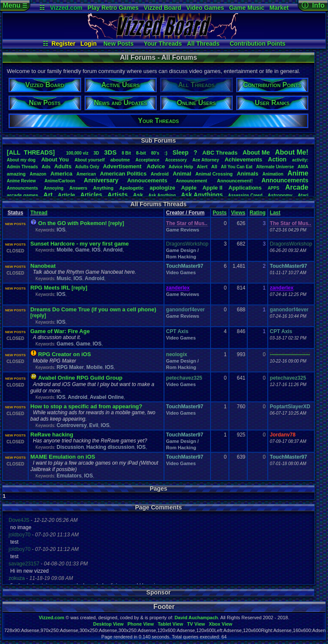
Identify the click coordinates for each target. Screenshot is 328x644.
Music (64, 278)
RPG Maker (70, 367)
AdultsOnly (87, 167)
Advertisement (123, 166)
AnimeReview (21, 181)
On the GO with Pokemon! (72, 223)
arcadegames (22, 195)
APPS (274, 188)
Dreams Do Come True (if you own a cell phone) (93, 309)
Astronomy (280, 195)
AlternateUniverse (275, 167)
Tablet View (170, 624)
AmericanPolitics (123, 174)
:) (166, 153)
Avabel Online (107, 397)
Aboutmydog (21, 160)
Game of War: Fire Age (60, 331)
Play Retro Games (113, 8)
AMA (303, 167)
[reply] (116, 223)
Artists (117, 195)
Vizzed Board (163, 8)
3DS (110, 152)
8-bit (141, 153)
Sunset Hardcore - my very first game (79, 244)
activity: (300, 160)
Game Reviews (183, 230)
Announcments (22, 188)
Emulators (69, 476)
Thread (39, 213)
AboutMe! (292, 152)
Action (277, 159)
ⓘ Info (313, 5)
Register (64, 44)
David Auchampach (196, 618)
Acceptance (147, 160)
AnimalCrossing (214, 174)
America (61, 174)
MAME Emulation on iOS (63, 457)
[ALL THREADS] (31, 152)
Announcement (192, 181)
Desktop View (108, 624)
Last (275, 213)
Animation (273, 174)
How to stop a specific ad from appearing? (86, 406)
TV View (196, 624)
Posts (220, 213)
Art (48, 195)
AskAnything (162, 195)
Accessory (176, 160)
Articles (91, 195)
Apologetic (132, 188)
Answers (79, 188)
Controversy (72, 425)
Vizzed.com (66, 8)
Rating (257, 213)
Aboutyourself (89, 160)
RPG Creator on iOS (64, 354)
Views (238, 213)
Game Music (246, 8)
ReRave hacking (52, 435)
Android (160, 174)
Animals (247, 174)
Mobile (64, 250)
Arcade (297, 187)
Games (65, 344)
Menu (15, 5)
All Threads (203, 44)
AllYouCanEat (237, 167)
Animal (182, 174)
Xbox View (221, 624)
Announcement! (235, 181)
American (86, 174)
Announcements (285, 180)
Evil (94, 425)
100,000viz (77, 153)
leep (180, 152)
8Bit (126, 153)
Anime (298, 173)
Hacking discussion (110, 447)
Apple (189, 188)
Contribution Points (258, 44)
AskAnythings (202, 195)
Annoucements (147, 180)
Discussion (70, 447)
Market (279, 8)
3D (96, 153)
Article (66, 195)
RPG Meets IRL (50, 288)
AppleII (212, 188)
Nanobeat (43, 266)
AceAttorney (205, 160)
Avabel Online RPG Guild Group (80, 378)
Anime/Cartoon (60, 181)
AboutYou (55, 160)
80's (155, 153)
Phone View (141, 624)
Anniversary (101, 180)
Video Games (205, 8)
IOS (61, 230)
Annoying (54, 188)
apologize (162, 188)
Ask (138, 195)
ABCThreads (220, 153)
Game (82, 250)
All (214, 167)
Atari (303, 195)
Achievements (243, 160)
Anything (103, 188)
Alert (202, 167)
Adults (63, 166)
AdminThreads (22, 167)
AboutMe (256, 152)
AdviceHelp (181, 167)
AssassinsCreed (245, 195)
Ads (46, 167)
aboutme (120, 160)
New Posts (119, 44)
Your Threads (163, 44)
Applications (245, 188)
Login (88, 44)
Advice (156, 166)
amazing (16, 174)
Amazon (38, 174)
